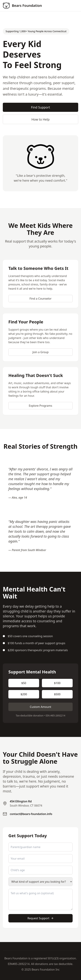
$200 (24, 694)
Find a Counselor (40, 299)
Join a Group (41, 352)
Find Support (41, 107)
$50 (24, 683)
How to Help (40, 119)
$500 (57, 694)
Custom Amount (41, 707)
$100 (57, 683)
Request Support (40, 918)
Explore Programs (40, 406)
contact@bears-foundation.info (31, 814)
